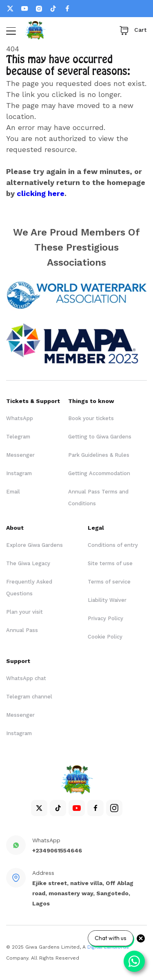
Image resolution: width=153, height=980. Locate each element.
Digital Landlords (108, 947)
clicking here (41, 193)
